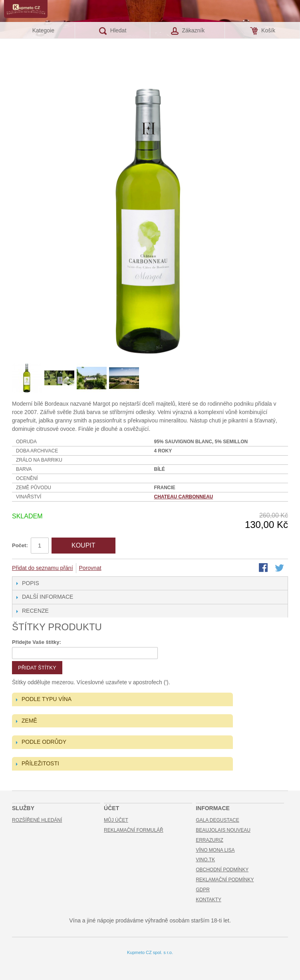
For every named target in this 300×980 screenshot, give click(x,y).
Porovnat (90, 568)
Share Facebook (264, 568)
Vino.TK (205, 860)
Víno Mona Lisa (215, 850)
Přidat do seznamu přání (43, 568)
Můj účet (116, 820)
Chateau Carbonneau (184, 497)
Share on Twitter (280, 568)
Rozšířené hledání (37, 820)
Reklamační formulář (134, 830)
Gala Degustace (217, 820)
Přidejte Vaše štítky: (37, 642)
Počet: (20, 545)
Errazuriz (210, 840)
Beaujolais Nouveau (223, 830)
